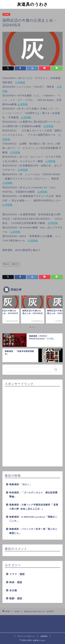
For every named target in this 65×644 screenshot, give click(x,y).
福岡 (16, 264)
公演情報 (20, 82)
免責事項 (44, 636)
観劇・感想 (16, 598)
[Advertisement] (32, 427)
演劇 (7, 264)
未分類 (6, 14)
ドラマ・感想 (17, 574)
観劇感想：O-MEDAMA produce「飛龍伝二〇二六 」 (33, 519)
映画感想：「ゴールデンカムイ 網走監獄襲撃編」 (33, 495)
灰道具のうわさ (32, 4)
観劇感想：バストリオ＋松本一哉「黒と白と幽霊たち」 (33, 531)
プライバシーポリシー (26, 636)
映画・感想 (16, 582)
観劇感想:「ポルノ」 (21, 484)
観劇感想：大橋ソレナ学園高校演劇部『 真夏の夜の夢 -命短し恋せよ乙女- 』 (34, 507)
